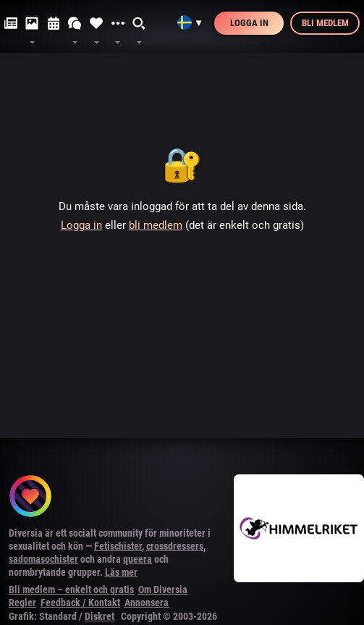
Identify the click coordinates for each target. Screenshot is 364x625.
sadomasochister (43, 559)
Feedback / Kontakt (80, 603)
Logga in (249, 23)
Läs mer (121, 572)
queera (137, 559)
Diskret (100, 616)
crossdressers (175, 546)
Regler (22, 603)
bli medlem (156, 225)
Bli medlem (325, 23)
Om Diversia (163, 590)
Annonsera (147, 603)
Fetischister (118, 546)
